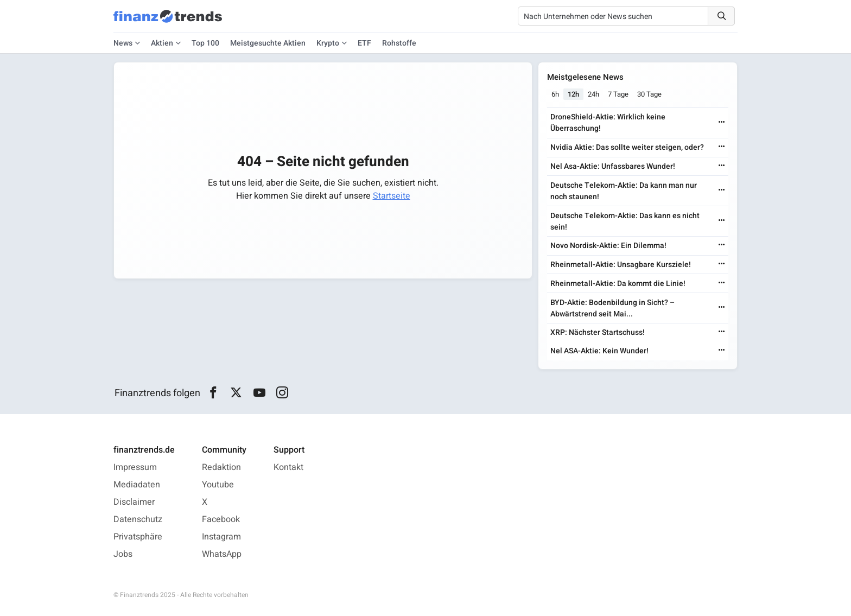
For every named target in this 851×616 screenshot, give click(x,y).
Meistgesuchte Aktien (268, 43)
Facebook (221, 519)
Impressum (135, 467)
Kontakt (288, 467)
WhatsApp (222, 554)
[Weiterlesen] (722, 123)
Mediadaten (137, 485)
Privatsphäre (138, 537)
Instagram (221, 537)
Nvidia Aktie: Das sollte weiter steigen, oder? (627, 147)
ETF (364, 43)
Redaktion (221, 467)
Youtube (218, 485)
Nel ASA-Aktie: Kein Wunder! (599, 351)
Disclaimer (134, 502)
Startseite (392, 196)
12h (573, 94)
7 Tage (618, 94)
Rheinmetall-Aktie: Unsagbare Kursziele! (621, 265)
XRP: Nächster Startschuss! (598, 332)
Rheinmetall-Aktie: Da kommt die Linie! (618, 284)
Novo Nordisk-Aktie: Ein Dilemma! (608, 246)
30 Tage (649, 94)
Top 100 (205, 43)
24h (593, 94)
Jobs (123, 554)
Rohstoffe (399, 43)
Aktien (162, 43)
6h (555, 94)
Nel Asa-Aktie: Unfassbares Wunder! (613, 166)
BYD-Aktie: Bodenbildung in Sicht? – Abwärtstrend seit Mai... (612, 308)
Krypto (328, 43)
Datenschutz (138, 519)
